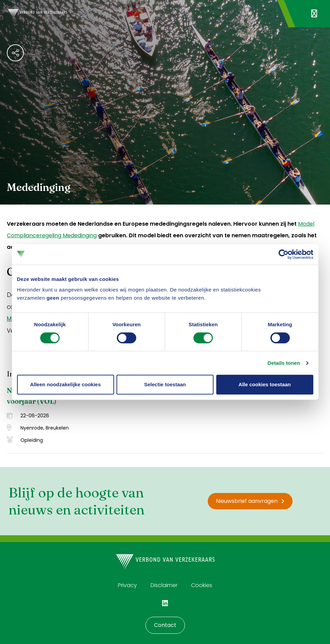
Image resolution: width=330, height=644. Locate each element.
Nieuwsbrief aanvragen (250, 501)
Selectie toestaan (165, 384)
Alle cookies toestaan (264, 384)
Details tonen (284, 363)
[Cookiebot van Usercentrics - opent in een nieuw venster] (284, 254)
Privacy (127, 585)
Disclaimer (164, 585)
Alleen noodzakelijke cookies (65, 384)
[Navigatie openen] (314, 14)
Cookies (202, 585)
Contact (165, 625)
